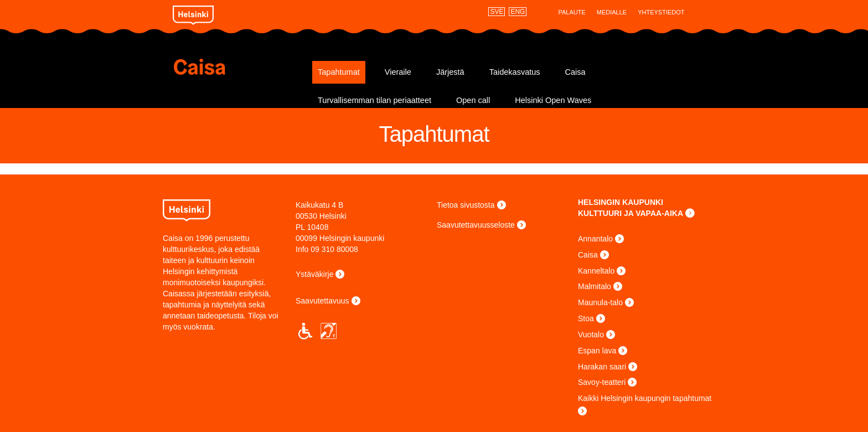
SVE (497, 12)
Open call (473, 100)
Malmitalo (595, 286)
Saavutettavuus (322, 301)
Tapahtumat (339, 72)
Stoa (586, 318)
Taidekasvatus (515, 72)
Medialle (612, 12)
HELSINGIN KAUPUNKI (621, 202)
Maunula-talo (600, 302)
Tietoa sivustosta (466, 205)
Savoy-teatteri (602, 382)
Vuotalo (591, 335)
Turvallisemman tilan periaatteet (374, 100)
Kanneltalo (596, 271)
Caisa (239, 67)
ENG (518, 12)
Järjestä (450, 72)
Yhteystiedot (661, 12)
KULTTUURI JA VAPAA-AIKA (631, 213)
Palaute (572, 12)
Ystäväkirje (314, 274)
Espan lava (597, 351)
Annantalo (595, 239)
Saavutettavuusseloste (476, 225)
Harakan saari (602, 367)
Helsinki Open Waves (553, 100)
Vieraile (398, 72)
